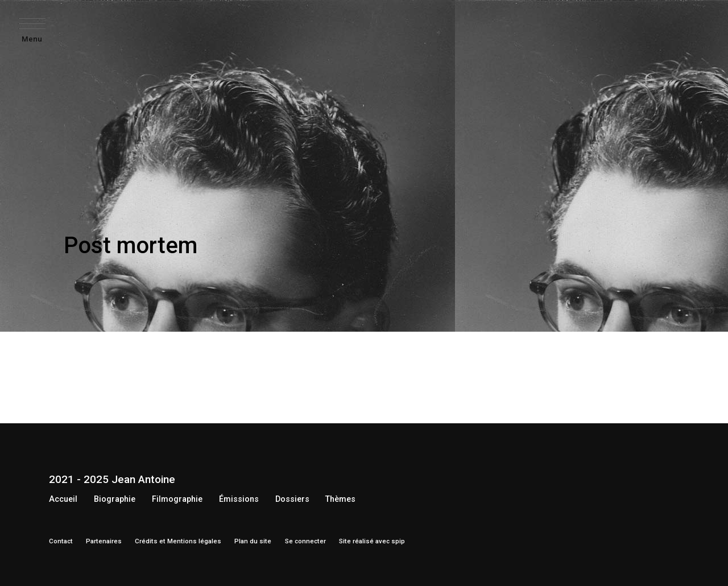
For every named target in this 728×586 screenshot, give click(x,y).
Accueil (63, 499)
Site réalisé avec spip (372, 541)
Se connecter (305, 541)
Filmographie (177, 499)
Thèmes (340, 499)
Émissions (239, 499)
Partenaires (104, 541)
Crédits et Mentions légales (178, 541)
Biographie (115, 499)
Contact (61, 541)
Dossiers (292, 499)
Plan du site (253, 541)
